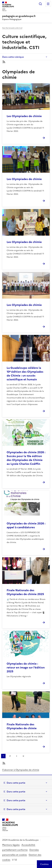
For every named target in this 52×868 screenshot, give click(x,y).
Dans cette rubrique (13, 57)
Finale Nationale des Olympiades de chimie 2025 (25, 592)
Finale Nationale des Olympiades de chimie (22, 726)
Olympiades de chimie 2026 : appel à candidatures (26, 525)
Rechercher (40, 4)
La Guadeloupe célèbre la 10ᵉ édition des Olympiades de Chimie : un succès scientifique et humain (25, 374)
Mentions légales (11, 845)
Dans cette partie (16, 783)
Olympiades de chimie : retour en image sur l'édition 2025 (26, 667)
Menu (48, 4)
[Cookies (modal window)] (44, 864)
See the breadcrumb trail (12, 28)
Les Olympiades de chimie (24, 116)
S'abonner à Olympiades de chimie (21, 770)
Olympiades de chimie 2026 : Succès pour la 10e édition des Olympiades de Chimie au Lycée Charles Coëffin (26, 458)
